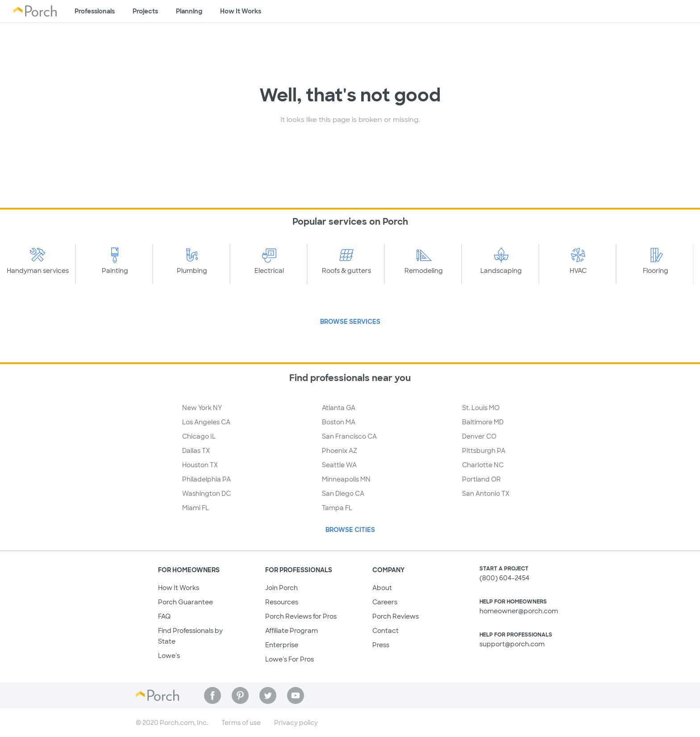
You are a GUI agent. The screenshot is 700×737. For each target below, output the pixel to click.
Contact (385, 631)
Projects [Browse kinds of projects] (145, 11)
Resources (282, 602)
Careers (385, 602)
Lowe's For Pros (290, 659)
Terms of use (241, 723)
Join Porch (281, 588)
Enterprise (282, 645)
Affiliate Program (292, 631)
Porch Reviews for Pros (301, 616)
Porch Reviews (396, 616)
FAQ (164, 616)
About (382, 588)
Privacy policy (296, 723)
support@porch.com (512, 644)
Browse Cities (350, 530)
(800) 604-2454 (504, 578)
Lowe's (169, 656)
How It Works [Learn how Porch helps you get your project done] (241, 11)
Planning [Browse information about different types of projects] (189, 11)
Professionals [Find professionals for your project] (95, 11)
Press (381, 645)
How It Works (179, 588)
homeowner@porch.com (519, 611)
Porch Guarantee (185, 602)
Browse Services (350, 322)
